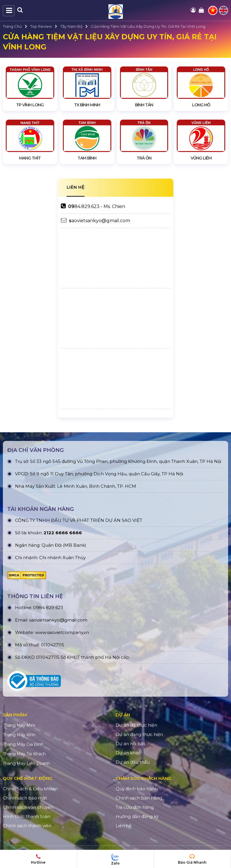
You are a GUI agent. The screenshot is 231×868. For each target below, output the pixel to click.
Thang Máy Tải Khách (24, 754)
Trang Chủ (12, 26)
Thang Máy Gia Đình (23, 744)
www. (41, 632)
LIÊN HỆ (76, 187)
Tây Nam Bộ (71, 26)
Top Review (41, 26)
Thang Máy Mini (19, 725)
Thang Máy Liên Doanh (26, 763)
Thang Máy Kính (19, 735)
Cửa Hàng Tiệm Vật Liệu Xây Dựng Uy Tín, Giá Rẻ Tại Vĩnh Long (148, 26)
